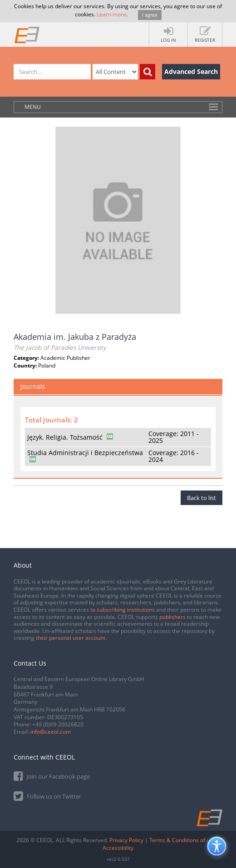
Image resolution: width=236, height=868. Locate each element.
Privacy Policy (126, 840)
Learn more (111, 14)
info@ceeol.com (51, 732)
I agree (150, 15)
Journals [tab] (33, 386)
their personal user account (71, 638)
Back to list (202, 498)
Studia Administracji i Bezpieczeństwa (85, 453)
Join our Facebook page (52, 776)
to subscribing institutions (123, 610)
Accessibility (118, 848)
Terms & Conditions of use (182, 840)
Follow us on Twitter (47, 796)
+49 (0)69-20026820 (58, 724)
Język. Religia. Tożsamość (65, 437)
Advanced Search (191, 71)
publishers (172, 617)
